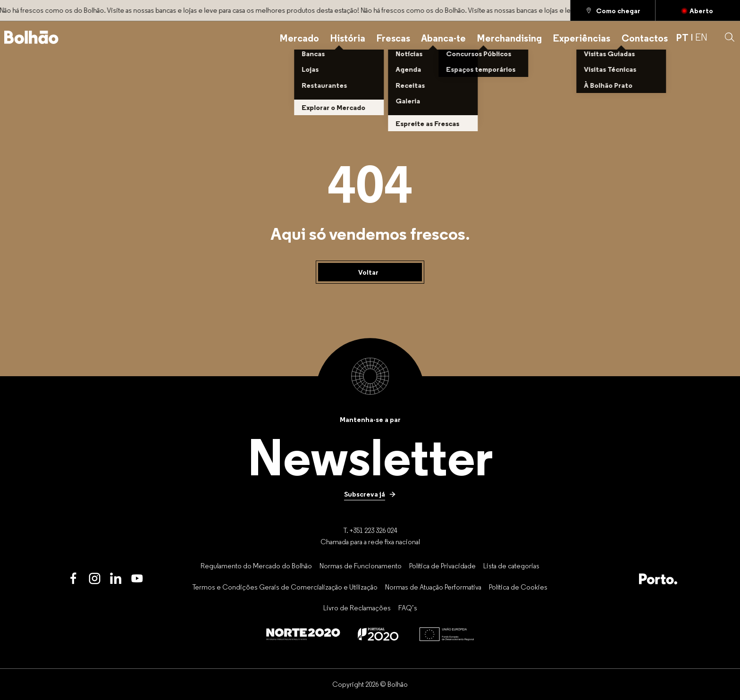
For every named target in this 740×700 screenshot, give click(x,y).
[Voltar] (370, 272)
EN (701, 37)
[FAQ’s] (408, 608)
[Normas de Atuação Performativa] (433, 587)
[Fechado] (698, 10)
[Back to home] (31, 37)
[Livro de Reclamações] (357, 608)
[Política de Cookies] (518, 587)
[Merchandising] (509, 37)
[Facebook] (73, 579)
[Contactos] (645, 37)
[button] (730, 37)
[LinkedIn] (116, 579)
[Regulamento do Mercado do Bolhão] (256, 565)
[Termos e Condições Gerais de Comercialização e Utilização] (285, 587)
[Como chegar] (613, 10)
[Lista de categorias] (511, 565)
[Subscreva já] (370, 494)
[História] (348, 37)
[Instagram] (95, 579)
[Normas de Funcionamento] (361, 565)
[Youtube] (137, 579)
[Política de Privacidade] (442, 565)
